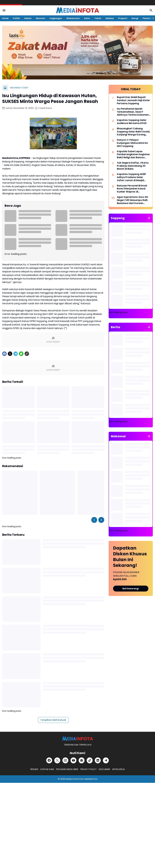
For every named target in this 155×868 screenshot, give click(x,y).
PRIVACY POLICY (88, 769)
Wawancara (73, 18)
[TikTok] (90, 760)
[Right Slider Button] (152, 18)
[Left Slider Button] (94, 520)
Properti (123, 18)
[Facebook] (4, 354)
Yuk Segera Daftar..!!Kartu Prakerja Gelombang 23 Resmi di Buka (133, 166)
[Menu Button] (4, 10)
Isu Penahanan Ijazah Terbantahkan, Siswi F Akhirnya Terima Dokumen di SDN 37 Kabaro (133, 112)
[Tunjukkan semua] (149, 218)
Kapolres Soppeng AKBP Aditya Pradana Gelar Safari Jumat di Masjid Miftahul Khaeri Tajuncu (131, 177)
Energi (135, 18)
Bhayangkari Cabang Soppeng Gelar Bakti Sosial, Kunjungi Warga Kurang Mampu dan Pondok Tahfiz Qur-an (133, 132)
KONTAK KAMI (47, 769)
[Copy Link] (27, 354)
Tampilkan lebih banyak (53, 720)
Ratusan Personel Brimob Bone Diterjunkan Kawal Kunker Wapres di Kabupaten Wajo (132, 189)
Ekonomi (40, 18)
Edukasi (110, 18)
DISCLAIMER (104, 769)
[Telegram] (16, 354)
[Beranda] (5, 88)
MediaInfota (91, 779)
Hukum (28, 18)
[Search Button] (151, 10)
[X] (10, 354)
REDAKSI (34, 769)
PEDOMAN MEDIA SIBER (67, 769)
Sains (87, 18)
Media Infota (72, 779)
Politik (16, 18)
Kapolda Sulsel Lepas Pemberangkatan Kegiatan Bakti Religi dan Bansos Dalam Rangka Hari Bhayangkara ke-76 (133, 155)
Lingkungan (56, 18)
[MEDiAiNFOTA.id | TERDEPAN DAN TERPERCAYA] (77, 739)
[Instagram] (65, 760)
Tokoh (98, 18)
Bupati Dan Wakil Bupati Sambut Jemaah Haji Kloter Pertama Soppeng (133, 100)
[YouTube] (73, 760)
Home (5, 18)
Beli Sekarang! (131, 589)
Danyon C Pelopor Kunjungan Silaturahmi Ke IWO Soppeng (132, 143)
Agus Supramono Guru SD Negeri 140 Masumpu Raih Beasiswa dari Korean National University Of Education (132, 200)
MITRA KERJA (118, 769)
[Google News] (82, 760)
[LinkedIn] (98, 760)
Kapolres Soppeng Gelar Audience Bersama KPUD (132, 122)
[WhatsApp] (21, 354)
